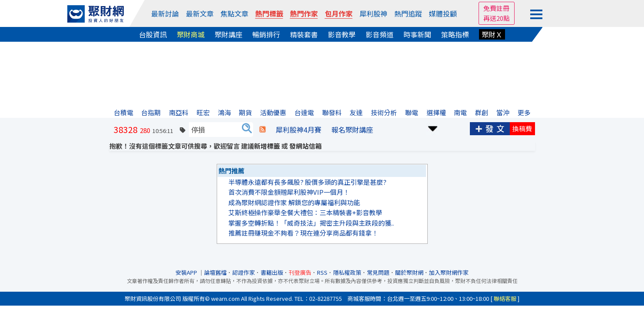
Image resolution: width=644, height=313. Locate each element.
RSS (322, 272)
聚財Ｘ (492, 34)
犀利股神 (373, 13)
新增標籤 (267, 146)
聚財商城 (191, 34)
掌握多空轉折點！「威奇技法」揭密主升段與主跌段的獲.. (311, 223)
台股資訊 (153, 34)
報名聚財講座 (352, 130)
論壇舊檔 (215, 272)
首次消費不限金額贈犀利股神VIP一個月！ (289, 192)
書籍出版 (272, 272)
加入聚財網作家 (449, 272)
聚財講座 (228, 34)
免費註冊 (496, 8)
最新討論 (165, 13)
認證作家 (244, 272)
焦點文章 (234, 13)
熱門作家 (304, 13)
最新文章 (200, 13)
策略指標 (455, 34)
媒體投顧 (443, 13)
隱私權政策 (347, 272)
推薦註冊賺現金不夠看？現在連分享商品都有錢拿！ (303, 233)
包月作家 (339, 13)
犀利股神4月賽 (299, 130)
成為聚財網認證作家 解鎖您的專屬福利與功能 (294, 202)
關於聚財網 (409, 272)
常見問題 (378, 272)
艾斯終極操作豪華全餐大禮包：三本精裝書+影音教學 (305, 212)
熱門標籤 (269, 13)
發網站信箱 (305, 146)
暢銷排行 (266, 34)
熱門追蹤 (408, 13)
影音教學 (342, 34)
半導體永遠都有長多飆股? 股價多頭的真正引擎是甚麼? (307, 182)
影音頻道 (380, 34)
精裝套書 (304, 34)
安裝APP (187, 272)
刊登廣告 (300, 272)
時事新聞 (417, 34)
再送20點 (497, 18)
